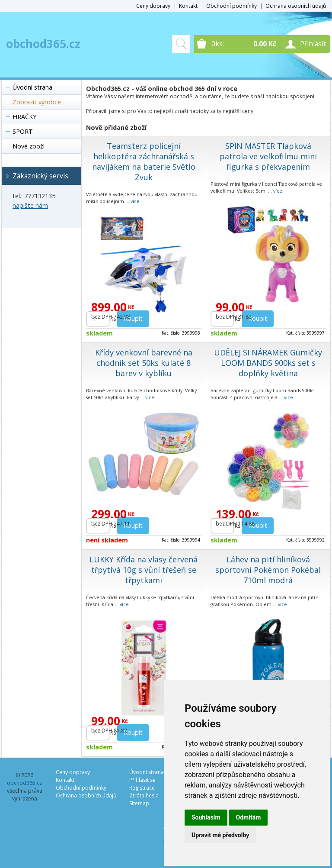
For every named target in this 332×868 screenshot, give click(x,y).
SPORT (23, 131)
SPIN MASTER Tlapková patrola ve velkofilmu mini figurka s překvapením (268, 156)
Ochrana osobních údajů (296, 6)
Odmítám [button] (249, 817)
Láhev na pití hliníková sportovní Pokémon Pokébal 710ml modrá (268, 570)
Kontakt (188, 6)
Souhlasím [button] (206, 817)
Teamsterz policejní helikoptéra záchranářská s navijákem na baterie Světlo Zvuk (144, 161)
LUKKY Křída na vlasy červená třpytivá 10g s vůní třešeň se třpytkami (144, 570)
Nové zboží (29, 146)
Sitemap (139, 803)
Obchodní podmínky (231, 6)
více (135, 201)
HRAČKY (24, 117)
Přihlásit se (142, 780)
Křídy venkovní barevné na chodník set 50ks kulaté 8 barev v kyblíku (144, 363)
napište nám (30, 205)
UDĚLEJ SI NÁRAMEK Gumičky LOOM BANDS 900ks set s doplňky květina (268, 363)
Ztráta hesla (144, 795)
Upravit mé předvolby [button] (220, 835)
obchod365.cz (43, 44)
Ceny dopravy (153, 6)
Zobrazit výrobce (37, 102)
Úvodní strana (32, 87)
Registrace (142, 788)
